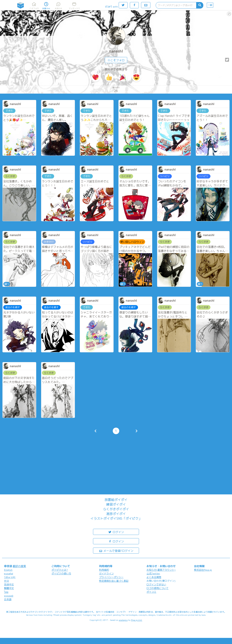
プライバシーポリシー (111, 577)
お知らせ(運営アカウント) (161, 570)
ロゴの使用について (158, 588)
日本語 (8, 599)
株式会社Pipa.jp (203, 570)
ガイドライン (106, 573)
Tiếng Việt (10, 577)
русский (9, 596)
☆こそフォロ (116, 60)
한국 (7, 581)
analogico (123, 620)
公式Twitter (153, 573)
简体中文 (9, 584)
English (8, 570)
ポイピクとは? (60, 570)
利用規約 (104, 570)
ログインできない (156, 584)
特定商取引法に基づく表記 (114, 581)
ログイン (116, 532)
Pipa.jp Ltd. (137, 620)
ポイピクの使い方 (61, 573)
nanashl (116, 51)
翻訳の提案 (19, 566)
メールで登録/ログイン (116, 550)
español (9, 573)
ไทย (6, 592)
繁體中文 (9, 588)
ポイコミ (151, 592)
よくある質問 (154, 577)
